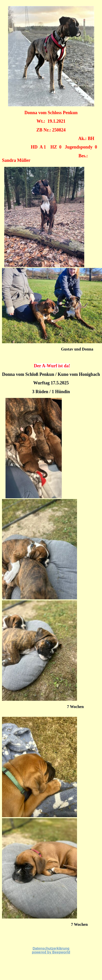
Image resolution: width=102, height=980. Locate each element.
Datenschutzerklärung (51, 948)
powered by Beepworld (51, 952)
